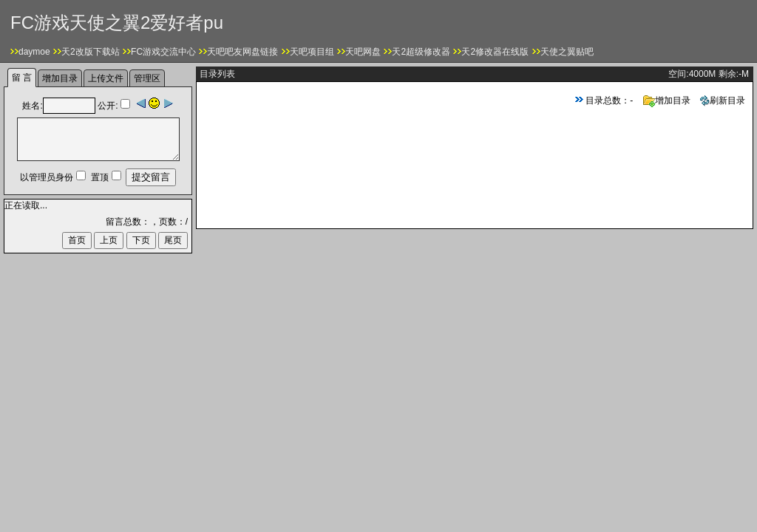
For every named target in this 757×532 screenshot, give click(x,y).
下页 (141, 240)
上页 (109, 240)
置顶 (100, 177)
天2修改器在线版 (495, 52)
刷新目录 (723, 100)
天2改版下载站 (91, 52)
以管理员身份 (47, 177)
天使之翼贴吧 (567, 52)
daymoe (34, 52)
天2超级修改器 (421, 52)
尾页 (173, 240)
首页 (77, 240)
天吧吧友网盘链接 (242, 52)
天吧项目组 (312, 52)
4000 (699, 74)
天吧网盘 (363, 52)
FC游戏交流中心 (163, 52)
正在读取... (26, 205)
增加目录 (667, 100)
